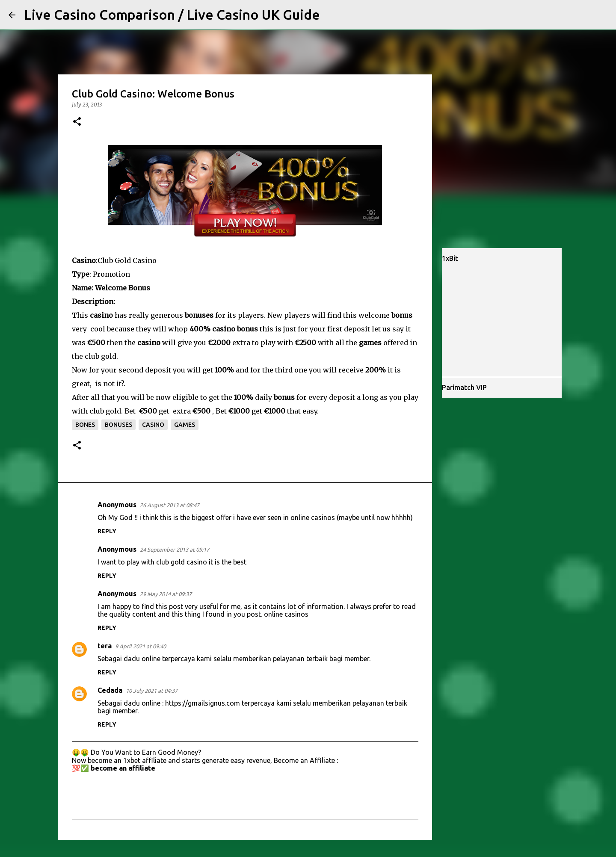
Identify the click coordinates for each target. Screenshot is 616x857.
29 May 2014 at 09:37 (166, 594)
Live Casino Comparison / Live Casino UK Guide (172, 15)
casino (153, 425)
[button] (77, 122)
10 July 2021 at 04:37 (152, 691)
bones (85, 425)
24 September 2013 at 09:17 (175, 550)
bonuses (118, 425)
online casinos (286, 614)
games (185, 425)
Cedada (110, 690)
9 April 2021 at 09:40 (141, 646)
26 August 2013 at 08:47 (170, 505)
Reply (107, 531)
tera (105, 646)
